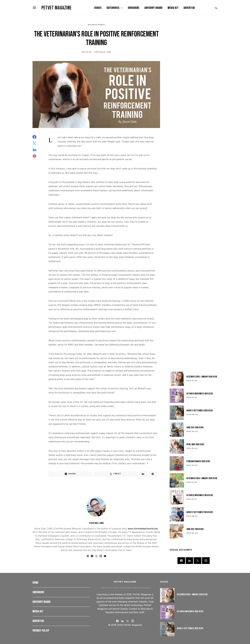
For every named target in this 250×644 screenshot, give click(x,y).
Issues (98, 8)
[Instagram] (206, 561)
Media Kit (173, 8)
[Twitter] (198, 561)
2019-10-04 (86, 52)
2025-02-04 (192, 465)
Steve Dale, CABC (103, 52)
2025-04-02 (192, 448)
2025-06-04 (192, 432)
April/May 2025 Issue (195, 444)
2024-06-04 (192, 533)
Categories (113, 8)
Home (35, 583)
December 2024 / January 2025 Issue (202, 478)
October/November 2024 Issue (200, 495)
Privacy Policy (41, 631)
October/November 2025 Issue (200, 394)
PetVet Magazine (57, 8)
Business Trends (96, 25)
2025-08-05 (192, 415)
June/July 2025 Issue (195, 428)
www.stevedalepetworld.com (143, 529)
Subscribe (134, 8)
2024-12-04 (192, 482)
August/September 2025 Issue (200, 411)
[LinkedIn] (189, 561)
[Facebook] (181, 561)
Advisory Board (153, 8)
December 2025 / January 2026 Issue (202, 377)
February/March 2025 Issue (198, 461)
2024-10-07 (192, 499)
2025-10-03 (192, 398)
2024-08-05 (192, 516)
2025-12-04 (192, 381)
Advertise (189, 8)
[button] (216, 8)
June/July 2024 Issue (195, 529)
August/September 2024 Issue (200, 512)
